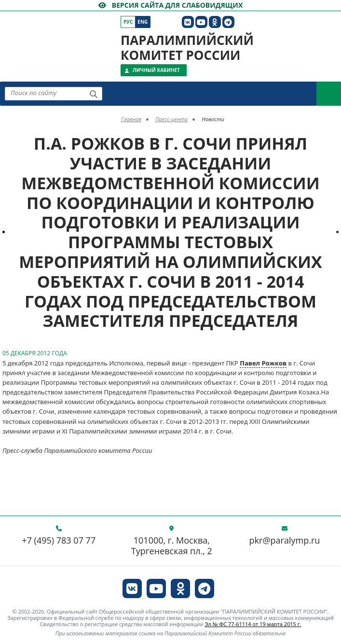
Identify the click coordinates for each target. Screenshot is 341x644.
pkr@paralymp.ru (285, 541)
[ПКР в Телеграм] (228, 22)
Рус (128, 22)
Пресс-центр (171, 119)
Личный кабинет (156, 70)
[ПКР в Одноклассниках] (215, 22)
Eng (143, 22)
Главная (131, 119)
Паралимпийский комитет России (187, 48)
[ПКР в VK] (188, 22)
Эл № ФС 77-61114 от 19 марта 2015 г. (253, 624)
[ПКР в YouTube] (201, 22)
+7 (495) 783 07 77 (59, 541)
